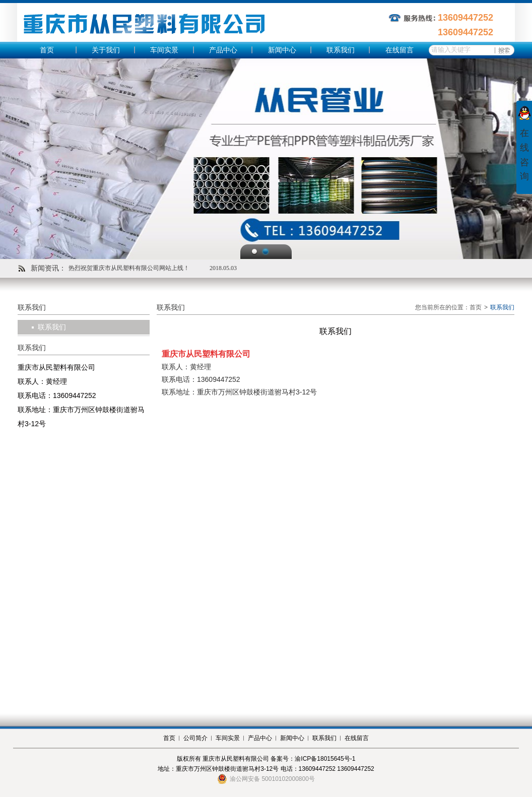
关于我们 (106, 50)
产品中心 (223, 50)
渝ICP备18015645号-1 (325, 759)
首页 (47, 50)
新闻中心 (282, 50)
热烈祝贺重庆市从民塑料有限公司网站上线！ (129, 268)
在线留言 (400, 50)
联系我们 (341, 50)
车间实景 (164, 50)
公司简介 (195, 738)
